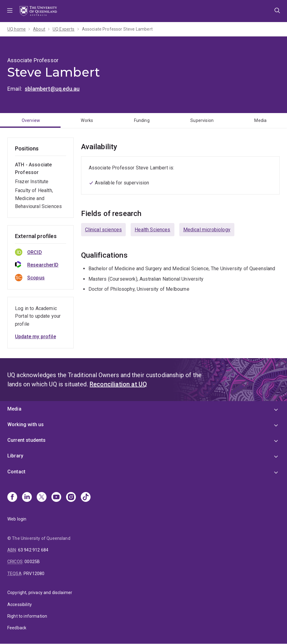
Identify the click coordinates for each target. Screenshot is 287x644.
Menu (10, 11)
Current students (27, 440)
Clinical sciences (104, 230)
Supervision (202, 120)
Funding (142, 120)
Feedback (17, 628)
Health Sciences (152, 230)
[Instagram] (71, 498)
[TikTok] (86, 498)
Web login (17, 519)
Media (260, 120)
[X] (42, 498)
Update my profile (35, 337)
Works (87, 120)
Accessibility (20, 604)
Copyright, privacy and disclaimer (40, 593)
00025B (32, 562)
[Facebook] (12, 498)
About (39, 29)
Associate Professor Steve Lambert (117, 29)
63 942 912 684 (33, 550)
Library (15, 456)
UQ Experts (64, 29)
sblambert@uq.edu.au (52, 89)
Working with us (26, 424)
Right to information (27, 616)
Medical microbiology (207, 230)
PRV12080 (34, 574)
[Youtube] (56, 498)
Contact (16, 472)
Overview (31, 120)
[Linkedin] (27, 498)
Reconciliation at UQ (118, 384)
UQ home (17, 29)
